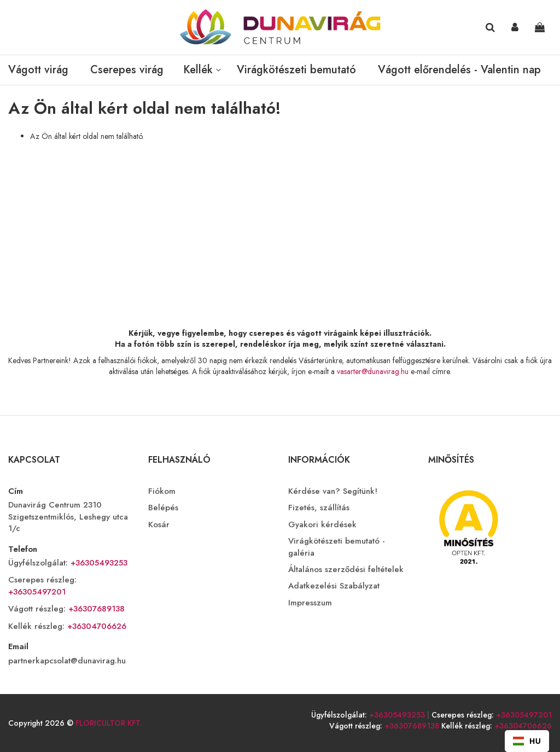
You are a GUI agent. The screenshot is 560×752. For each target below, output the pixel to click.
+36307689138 (95, 609)
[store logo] (280, 27)
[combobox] (527, 741)
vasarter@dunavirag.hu (373, 371)
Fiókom (162, 491)
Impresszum (310, 603)
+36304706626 (95, 626)
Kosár (159, 525)
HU (527, 741)
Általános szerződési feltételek (346, 570)
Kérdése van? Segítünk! (333, 491)
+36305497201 (37, 592)
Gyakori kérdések (322, 525)
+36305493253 (98, 563)
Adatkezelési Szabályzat (334, 586)
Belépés (163, 508)
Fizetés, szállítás (319, 508)
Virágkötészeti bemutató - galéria (337, 547)
